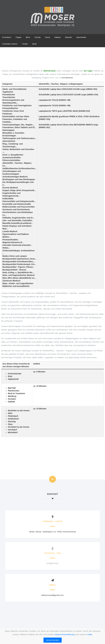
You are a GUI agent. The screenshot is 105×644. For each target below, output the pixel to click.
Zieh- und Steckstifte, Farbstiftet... (18, 220)
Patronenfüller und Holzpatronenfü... (19, 201)
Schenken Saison (10, 44)
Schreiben (7, 37)
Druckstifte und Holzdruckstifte (17, 204)
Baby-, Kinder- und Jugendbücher (18, 283)
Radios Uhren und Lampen (15, 256)
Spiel (34, 44)
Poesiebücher (9, 95)
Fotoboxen (7, 114)
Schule (38, 37)
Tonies (25, 44)
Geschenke (81, 37)
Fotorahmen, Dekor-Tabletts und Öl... (19, 127)
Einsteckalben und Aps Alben (16, 116)
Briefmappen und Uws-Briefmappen (19, 179)
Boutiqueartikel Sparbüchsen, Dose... (19, 259)
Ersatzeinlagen (9, 136)
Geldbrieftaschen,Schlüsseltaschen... (19, 168)
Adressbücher (9, 141)
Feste (48, 37)
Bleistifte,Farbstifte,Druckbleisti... (18, 223)
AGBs (90, 634)
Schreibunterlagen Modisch (15, 177)
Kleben (58, 37)
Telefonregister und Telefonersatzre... (19, 138)
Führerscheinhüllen (11, 160)
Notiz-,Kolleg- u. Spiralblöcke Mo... (18, 272)
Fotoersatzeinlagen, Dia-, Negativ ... (19, 125)
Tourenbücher (9, 97)
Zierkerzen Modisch (11, 281)
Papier (19, 37)
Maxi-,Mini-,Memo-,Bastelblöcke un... (19, 278)
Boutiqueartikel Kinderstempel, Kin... (19, 264)
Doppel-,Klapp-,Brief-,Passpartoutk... (19, 190)
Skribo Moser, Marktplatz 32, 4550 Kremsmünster (53, 532)
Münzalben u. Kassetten (13, 133)
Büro (28, 37)
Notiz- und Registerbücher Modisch (19, 275)
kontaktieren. (68, 78)
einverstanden (53, 640)
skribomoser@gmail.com (52, 595)
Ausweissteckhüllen (12, 158)
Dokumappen (9, 130)
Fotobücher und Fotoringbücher (17, 106)
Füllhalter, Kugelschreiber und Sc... (18, 218)
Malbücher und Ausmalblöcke (16, 286)
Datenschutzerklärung (65, 634)
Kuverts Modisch (10, 188)
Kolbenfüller (8, 199)
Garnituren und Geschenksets (16, 210)
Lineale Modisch (10, 231)
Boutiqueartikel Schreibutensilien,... (19, 262)
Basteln (68, 37)
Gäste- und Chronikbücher (15, 89)
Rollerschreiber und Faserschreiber (19, 207)
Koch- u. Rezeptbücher (13, 155)
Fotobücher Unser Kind (13, 111)
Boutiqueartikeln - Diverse (14, 270)
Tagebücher (8, 92)
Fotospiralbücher (10, 108)
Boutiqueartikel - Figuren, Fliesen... (18, 267)
